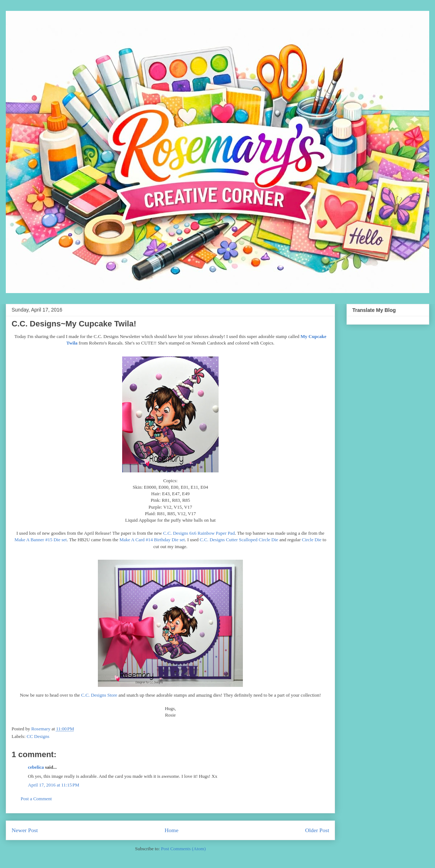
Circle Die (312, 540)
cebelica (36, 767)
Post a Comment (36, 799)
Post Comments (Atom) (183, 849)
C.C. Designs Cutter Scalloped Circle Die (239, 540)
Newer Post (25, 830)
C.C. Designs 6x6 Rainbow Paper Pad (199, 533)
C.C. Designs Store (99, 695)
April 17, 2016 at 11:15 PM (54, 785)
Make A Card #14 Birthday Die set (152, 540)
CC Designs (38, 736)
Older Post (317, 830)
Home (171, 830)
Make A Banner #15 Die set (41, 540)
